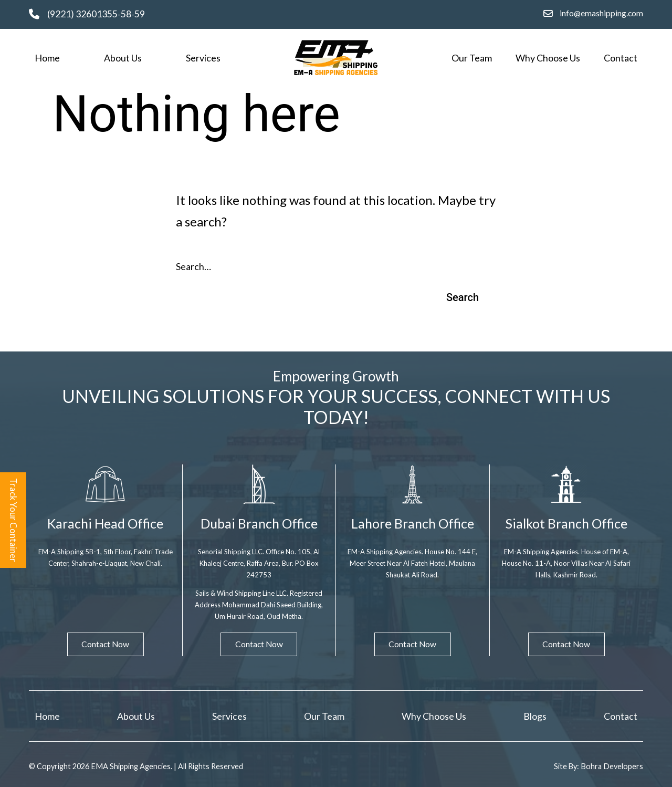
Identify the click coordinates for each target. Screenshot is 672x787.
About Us (123, 58)
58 (126, 14)
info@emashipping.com (601, 13)
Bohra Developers (611, 767)
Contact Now (106, 644)
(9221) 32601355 (82, 14)
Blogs (535, 716)
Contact (621, 58)
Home (47, 58)
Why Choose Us (548, 58)
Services (203, 58)
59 (140, 14)
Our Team (472, 58)
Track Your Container (14, 520)
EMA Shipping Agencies (131, 767)
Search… (193, 266)
